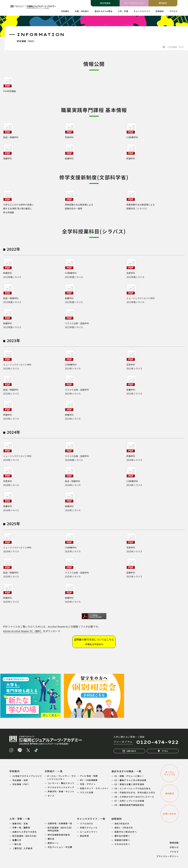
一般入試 (17, 844)
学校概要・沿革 (20, 780)
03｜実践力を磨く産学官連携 (129, 784)
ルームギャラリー (89, 832)
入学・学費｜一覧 (20, 819)
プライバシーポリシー (167, 856)
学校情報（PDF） (21, 784)
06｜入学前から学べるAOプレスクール (134, 797)
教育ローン (53, 843)
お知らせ (174, 847)
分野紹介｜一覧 (54, 771)
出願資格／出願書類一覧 (60, 823)
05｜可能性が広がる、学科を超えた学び (135, 793)
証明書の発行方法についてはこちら (94, 642)
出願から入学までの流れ (25, 832)
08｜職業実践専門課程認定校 (129, 805)
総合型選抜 (105, 3)
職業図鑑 (174, 843)
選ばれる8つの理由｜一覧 (126, 771)
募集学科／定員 (20, 824)
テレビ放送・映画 (89, 776)
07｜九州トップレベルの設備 (129, 801)
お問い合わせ (129, 751)
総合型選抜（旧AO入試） (25, 836)
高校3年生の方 (122, 824)
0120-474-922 (157, 742)
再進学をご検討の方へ (126, 832)
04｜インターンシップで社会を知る (133, 788)
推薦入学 (17, 840)
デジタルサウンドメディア (61, 787)
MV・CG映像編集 (89, 780)
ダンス (51, 796)
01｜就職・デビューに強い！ (129, 776)
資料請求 (163, 3)
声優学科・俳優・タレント (61, 791)
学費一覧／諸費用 (21, 828)
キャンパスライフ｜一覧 (91, 819)
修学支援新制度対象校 (59, 835)
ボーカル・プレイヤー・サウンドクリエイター (62, 778)
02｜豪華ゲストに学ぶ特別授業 (130, 780)
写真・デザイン (88, 784)
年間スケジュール (89, 828)
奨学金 (51, 839)
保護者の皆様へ (122, 840)
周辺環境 (84, 836)
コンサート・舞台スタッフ (61, 783)
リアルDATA (86, 824)
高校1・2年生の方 (124, 828)
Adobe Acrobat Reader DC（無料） (23, 631)
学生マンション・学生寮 (60, 847)
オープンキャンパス (134, 3)
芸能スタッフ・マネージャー (94, 788)
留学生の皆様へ (122, 836)
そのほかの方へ (122, 844)
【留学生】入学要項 (22, 848)
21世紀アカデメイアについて (27, 776)
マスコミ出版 (87, 792)
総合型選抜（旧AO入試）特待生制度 (61, 829)
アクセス (163, 751)
